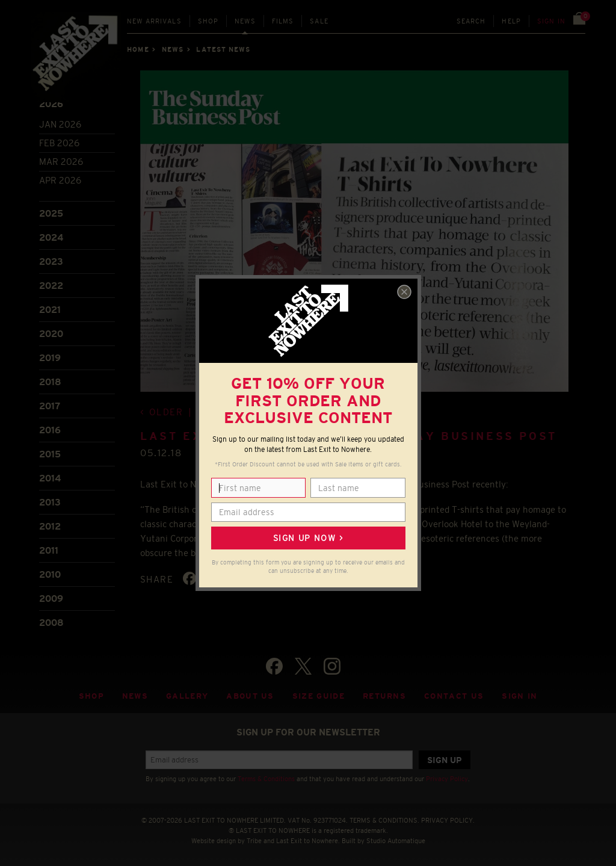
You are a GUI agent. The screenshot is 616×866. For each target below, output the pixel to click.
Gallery (187, 696)
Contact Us (454, 696)
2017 (50, 406)
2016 (50, 430)
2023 (51, 261)
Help (511, 21)
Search (471, 21)
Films (283, 21)
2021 (50, 310)
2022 (51, 286)
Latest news (223, 49)
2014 (50, 478)
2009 (51, 598)
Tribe (254, 841)
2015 (50, 454)
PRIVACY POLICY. (448, 820)
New (154, 21)
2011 (49, 550)
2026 (51, 104)
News (245, 21)
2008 (51, 623)
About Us (250, 696)
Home (138, 49)
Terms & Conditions (266, 779)
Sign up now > (308, 538)
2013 (50, 502)
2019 (50, 358)
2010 (50, 574)
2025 (51, 213)
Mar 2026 (61, 162)
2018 (50, 382)
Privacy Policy (447, 779)
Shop (208, 21)
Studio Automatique (396, 841)
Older (166, 412)
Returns (384, 696)
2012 (50, 526)
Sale (319, 21)
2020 (51, 334)
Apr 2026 (60, 180)
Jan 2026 (60, 124)
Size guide (319, 696)
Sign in (551, 21)
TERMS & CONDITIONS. (384, 820)
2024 (51, 237)
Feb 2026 (59, 143)
